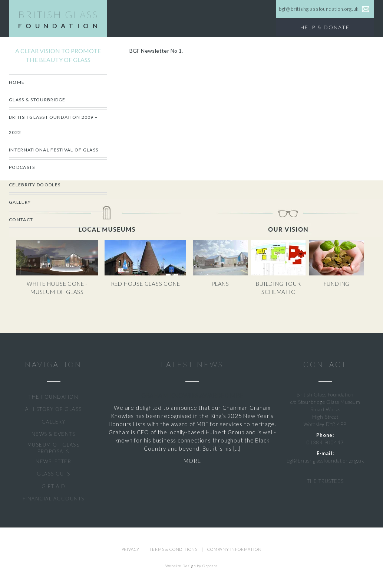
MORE (192, 461)
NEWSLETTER (53, 461)
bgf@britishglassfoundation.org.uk (325, 461)
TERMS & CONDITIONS (174, 549)
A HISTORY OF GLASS (54, 409)
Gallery (20, 202)
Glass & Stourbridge (37, 100)
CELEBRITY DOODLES (35, 185)
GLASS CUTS (53, 474)
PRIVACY (131, 549)
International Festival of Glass (54, 150)
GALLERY (54, 422)
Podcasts (22, 167)
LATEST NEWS (192, 364)
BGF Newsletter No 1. (156, 51)
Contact (21, 220)
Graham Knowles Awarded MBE (192, 395)
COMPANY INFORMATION (234, 549)
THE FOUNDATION (53, 397)
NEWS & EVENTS (54, 434)
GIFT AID (53, 486)
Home (17, 82)
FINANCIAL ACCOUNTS (54, 499)
